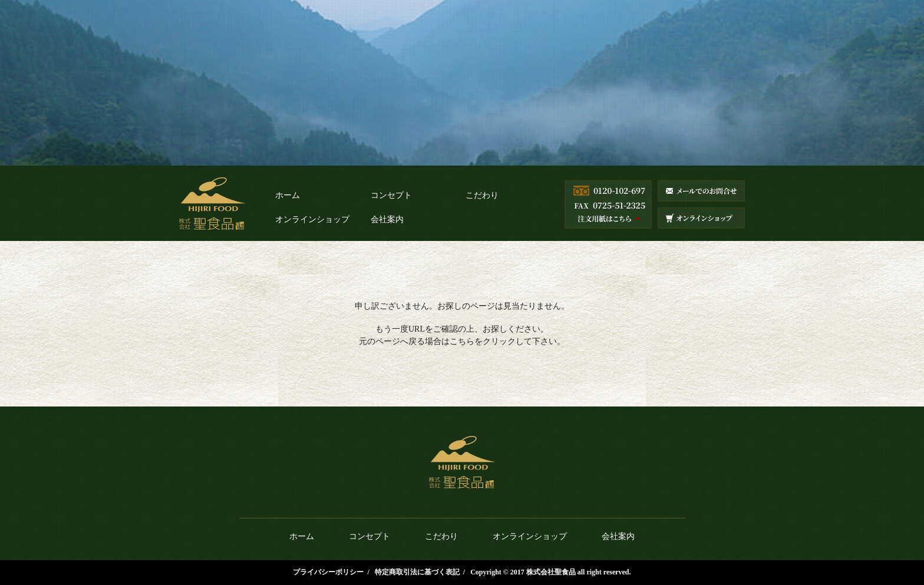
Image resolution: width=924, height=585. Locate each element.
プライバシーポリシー (328, 572)
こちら (462, 341)
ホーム (288, 195)
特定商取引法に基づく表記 (417, 572)
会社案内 (387, 219)
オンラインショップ (312, 219)
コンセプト (391, 195)
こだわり (482, 195)
